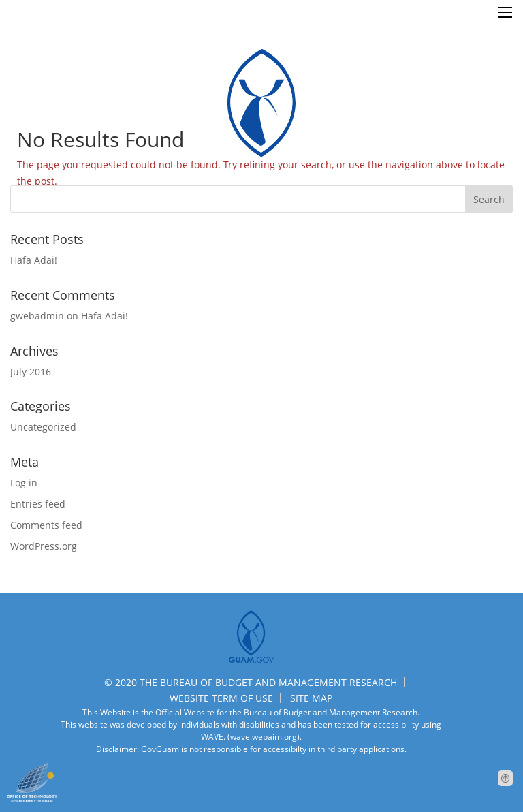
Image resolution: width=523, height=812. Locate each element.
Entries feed (38, 504)
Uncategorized (43, 427)
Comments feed (46, 525)
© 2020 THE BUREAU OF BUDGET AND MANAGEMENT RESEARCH (251, 682)
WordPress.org (44, 546)
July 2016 (31, 372)
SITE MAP (311, 698)
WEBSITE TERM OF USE (221, 698)
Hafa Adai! (34, 260)
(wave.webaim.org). (264, 737)
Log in (24, 483)
